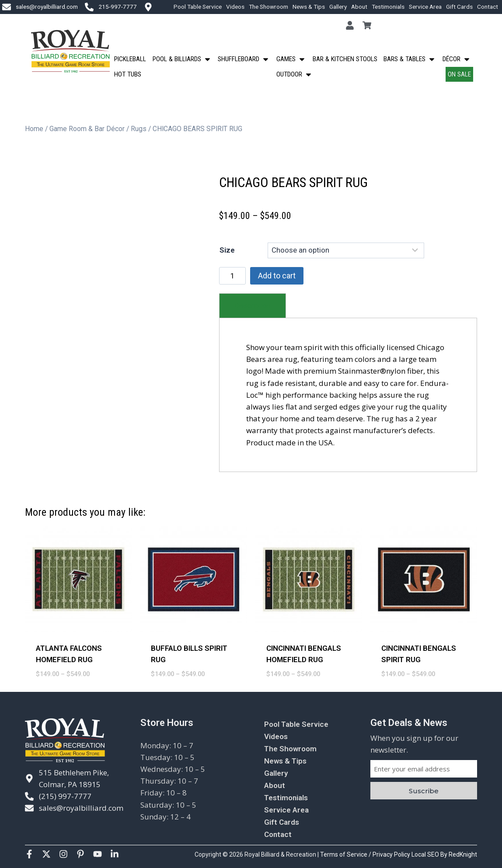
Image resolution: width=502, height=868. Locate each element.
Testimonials (388, 7)
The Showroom (268, 7)
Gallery (338, 7)
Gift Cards (459, 7)
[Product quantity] (233, 276)
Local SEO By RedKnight (444, 854)
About (359, 7)
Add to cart (277, 276)
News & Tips (309, 7)
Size (227, 250)
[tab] (253, 306)
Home (34, 129)
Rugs (139, 129)
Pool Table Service (198, 7)
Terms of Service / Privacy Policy (366, 854)
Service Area (425, 7)
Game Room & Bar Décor (87, 129)
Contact (488, 7)
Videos (235, 7)
